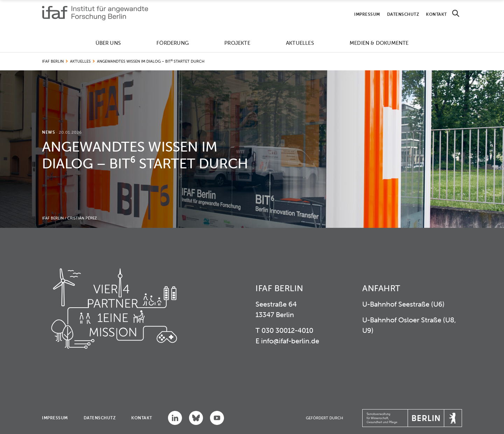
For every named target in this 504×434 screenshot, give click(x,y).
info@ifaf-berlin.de (290, 341)
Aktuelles (300, 43)
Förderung (173, 43)
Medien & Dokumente (379, 43)
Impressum (367, 14)
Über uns (108, 43)
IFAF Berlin (53, 61)
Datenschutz (403, 14)
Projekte (237, 43)
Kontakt (436, 14)
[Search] (456, 13)
